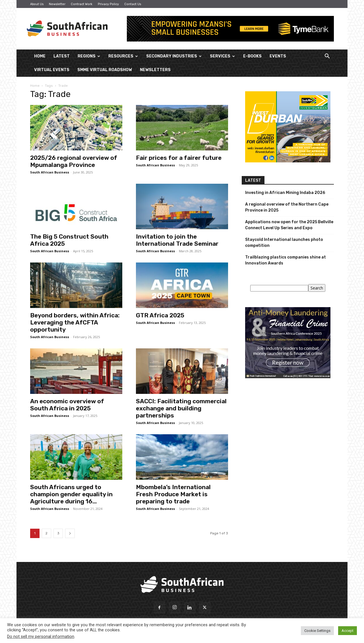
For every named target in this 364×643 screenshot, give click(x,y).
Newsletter (57, 4)
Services (222, 56)
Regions (89, 56)
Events (278, 56)
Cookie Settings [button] (317, 631)
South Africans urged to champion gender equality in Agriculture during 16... (71, 494)
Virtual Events (52, 70)
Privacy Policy (108, 4)
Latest (62, 56)
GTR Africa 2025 (160, 315)
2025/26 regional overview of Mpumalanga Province (74, 161)
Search (317, 288)
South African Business (50, 172)
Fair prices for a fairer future (179, 158)
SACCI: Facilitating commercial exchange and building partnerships (181, 408)
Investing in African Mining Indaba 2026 (285, 193)
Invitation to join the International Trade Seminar (177, 240)
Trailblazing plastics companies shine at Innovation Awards (286, 260)
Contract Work (82, 4)
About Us (37, 4)
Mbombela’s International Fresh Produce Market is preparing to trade (173, 494)
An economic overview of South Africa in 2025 (67, 405)
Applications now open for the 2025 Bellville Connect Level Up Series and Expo (289, 225)
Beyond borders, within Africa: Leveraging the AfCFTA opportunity (75, 322)
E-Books (252, 56)
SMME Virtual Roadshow (105, 70)
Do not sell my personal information (41, 636)
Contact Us (133, 4)
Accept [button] (348, 631)
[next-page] (70, 533)
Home (40, 56)
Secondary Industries (174, 56)
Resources (123, 56)
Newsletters (155, 70)
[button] (327, 57)
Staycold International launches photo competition (284, 243)
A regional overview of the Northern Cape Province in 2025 (287, 207)
